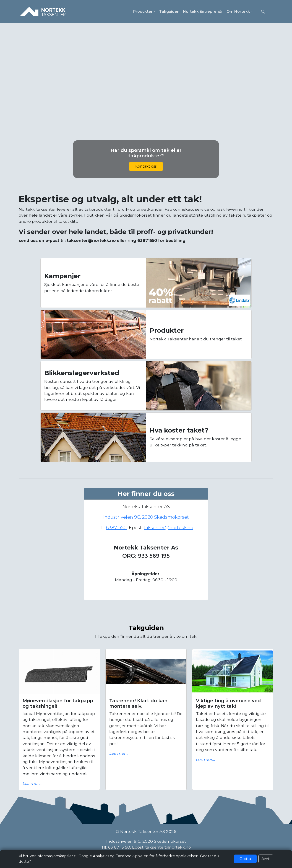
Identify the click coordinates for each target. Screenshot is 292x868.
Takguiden (169, 12)
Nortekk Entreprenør (203, 12)
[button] (263, 12)
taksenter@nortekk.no (168, 528)
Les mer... (32, 783)
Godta (245, 859)
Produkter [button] (143, 12)
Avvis (266, 859)
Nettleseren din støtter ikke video (146, 96)
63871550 (116, 528)
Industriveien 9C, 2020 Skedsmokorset (146, 517)
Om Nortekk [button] (238, 12)
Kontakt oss (146, 166)
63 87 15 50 (119, 847)
